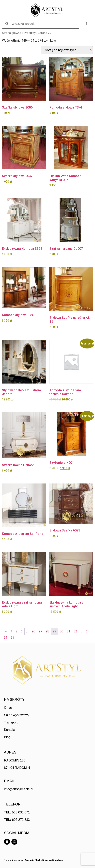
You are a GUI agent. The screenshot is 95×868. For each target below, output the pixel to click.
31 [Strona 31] (68, 631)
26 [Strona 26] (33, 631)
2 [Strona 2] (17, 631)
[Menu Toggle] (86, 24)
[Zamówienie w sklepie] (67, 50)
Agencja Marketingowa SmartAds (44, 860)
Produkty (30, 33)
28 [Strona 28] (47, 631)
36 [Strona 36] (13, 638)
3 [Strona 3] (22, 631)
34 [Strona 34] (88, 631)
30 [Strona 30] (61, 631)
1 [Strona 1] (11, 631)
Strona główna (12, 33)
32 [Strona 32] (75, 631)
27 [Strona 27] (40, 631)
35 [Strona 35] (6, 638)
